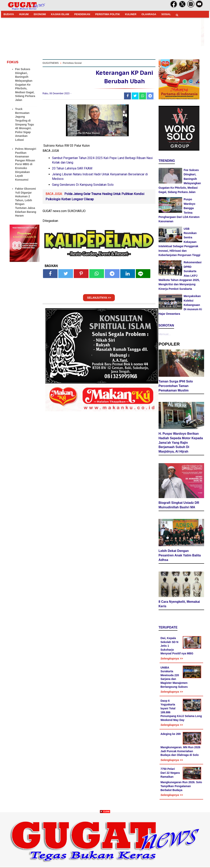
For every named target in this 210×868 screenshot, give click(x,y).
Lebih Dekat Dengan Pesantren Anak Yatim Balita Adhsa (180, 555)
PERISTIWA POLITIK (108, 14)
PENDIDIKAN (82, 14)
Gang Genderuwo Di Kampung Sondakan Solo (83, 185)
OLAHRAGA (149, 14)
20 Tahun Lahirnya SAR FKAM (72, 168)
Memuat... (165, 334)
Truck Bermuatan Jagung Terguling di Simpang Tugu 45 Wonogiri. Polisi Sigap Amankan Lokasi (25, 124)
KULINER (131, 14)
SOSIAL (166, 14)
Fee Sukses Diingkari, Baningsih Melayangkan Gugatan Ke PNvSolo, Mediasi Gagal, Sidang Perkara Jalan (25, 85)
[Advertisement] (105, 841)
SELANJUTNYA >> (99, 298)
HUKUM (24, 14)
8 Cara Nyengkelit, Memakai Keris (179, 604)
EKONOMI (40, 14)
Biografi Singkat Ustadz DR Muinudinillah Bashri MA (179, 505)
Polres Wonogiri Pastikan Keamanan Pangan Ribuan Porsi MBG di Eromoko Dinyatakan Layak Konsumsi (26, 164)
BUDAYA (9, 14)
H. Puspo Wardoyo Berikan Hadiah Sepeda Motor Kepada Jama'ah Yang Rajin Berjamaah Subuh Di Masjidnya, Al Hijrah (181, 443)
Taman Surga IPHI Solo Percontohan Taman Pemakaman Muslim (176, 386)
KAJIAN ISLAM (60, 14)
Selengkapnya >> (172, 659)
